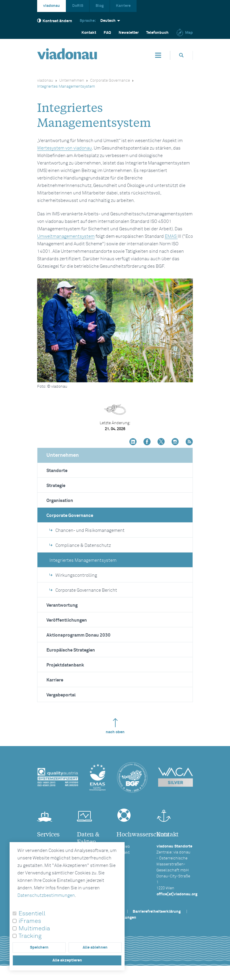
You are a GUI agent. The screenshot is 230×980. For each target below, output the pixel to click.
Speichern (39, 948)
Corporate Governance (110, 81)
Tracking (30, 936)
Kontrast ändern (55, 21)
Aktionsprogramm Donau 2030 (78, 635)
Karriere (123, 6)
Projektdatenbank (65, 665)
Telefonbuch (157, 33)
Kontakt (89, 33)
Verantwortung (62, 605)
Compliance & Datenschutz (80, 545)
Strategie (56, 486)
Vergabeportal (61, 695)
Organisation (60, 501)
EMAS (171, 236)
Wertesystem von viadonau (65, 148)
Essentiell (32, 914)
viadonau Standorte (174, 846)
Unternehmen (72, 81)
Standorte (57, 471)
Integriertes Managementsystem (83, 560)
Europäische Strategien (71, 650)
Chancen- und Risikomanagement (87, 531)
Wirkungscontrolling (73, 575)
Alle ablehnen (95, 948)
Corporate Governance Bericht (83, 590)
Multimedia (34, 929)
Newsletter (129, 33)
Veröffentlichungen (67, 620)
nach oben (115, 726)
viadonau (52, 6)
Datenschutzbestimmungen (46, 895)
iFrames (30, 921)
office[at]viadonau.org (177, 894)
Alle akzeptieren (67, 960)
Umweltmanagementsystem (66, 236)
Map (184, 33)
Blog (100, 6)
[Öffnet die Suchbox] (181, 55)
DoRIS (78, 6)
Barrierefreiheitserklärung (157, 912)
